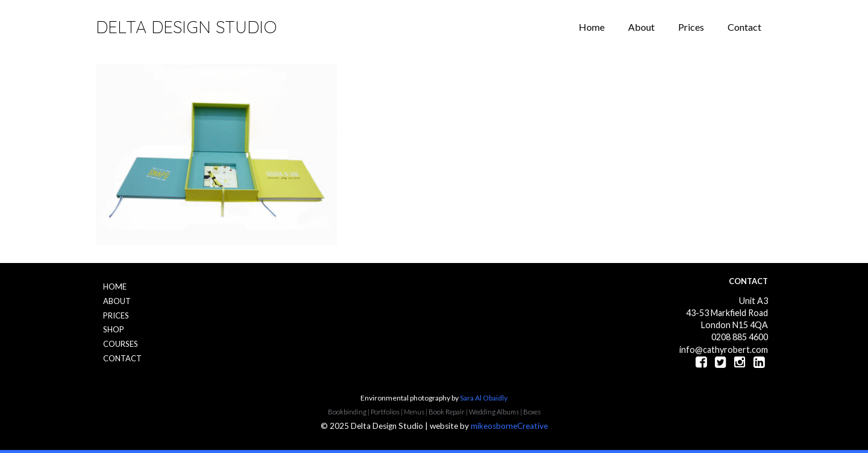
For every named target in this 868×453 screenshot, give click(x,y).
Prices (691, 27)
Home (592, 27)
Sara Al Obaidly (484, 398)
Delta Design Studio (186, 27)
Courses (121, 344)
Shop (114, 329)
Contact (744, 27)
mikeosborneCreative (509, 426)
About (641, 27)
